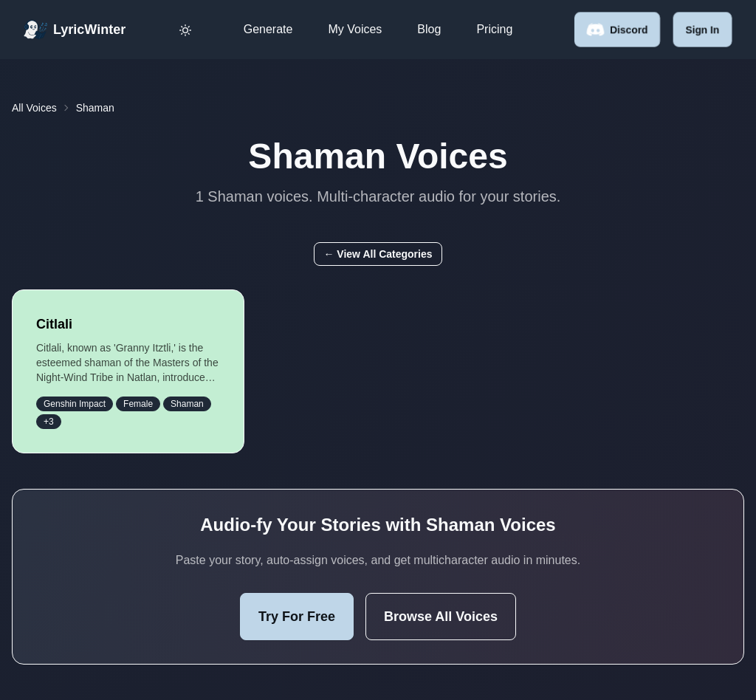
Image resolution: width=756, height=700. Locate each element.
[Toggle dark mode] (185, 30)
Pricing (494, 29)
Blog (429, 29)
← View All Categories (378, 254)
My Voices (355, 29)
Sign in (702, 30)
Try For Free (297, 617)
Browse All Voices (441, 617)
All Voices (34, 108)
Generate (268, 29)
